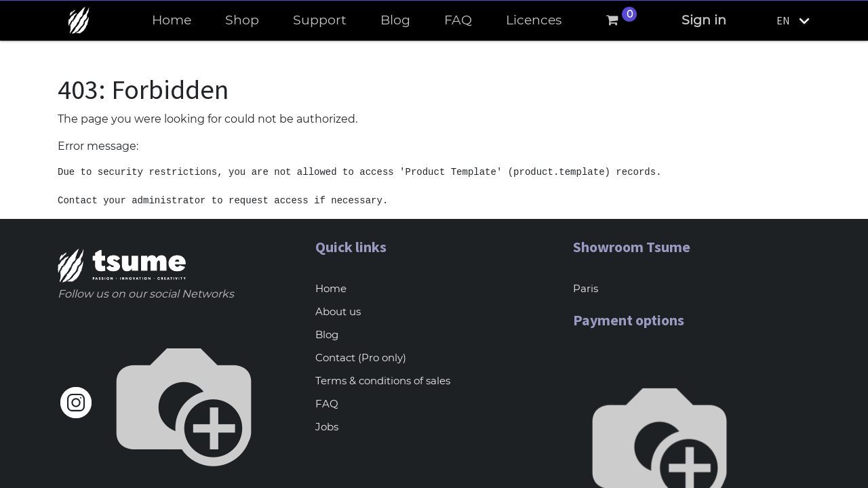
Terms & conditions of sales (383, 381)
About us (338, 311)
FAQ (327, 404)
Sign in (704, 20)
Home (331, 288)
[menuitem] (172, 21)
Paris (586, 288)
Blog (327, 334)
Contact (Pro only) (361, 358)
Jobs (327, 427)
